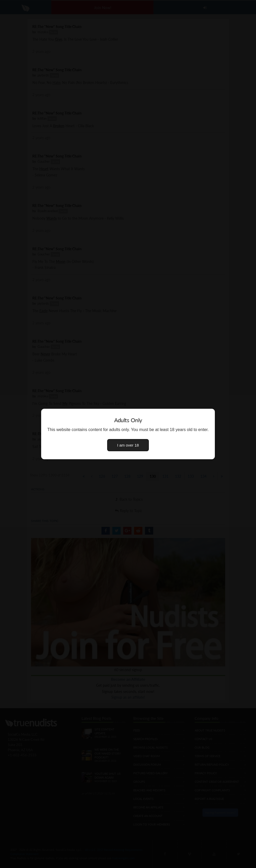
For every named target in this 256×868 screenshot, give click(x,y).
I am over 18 (128, 445)
